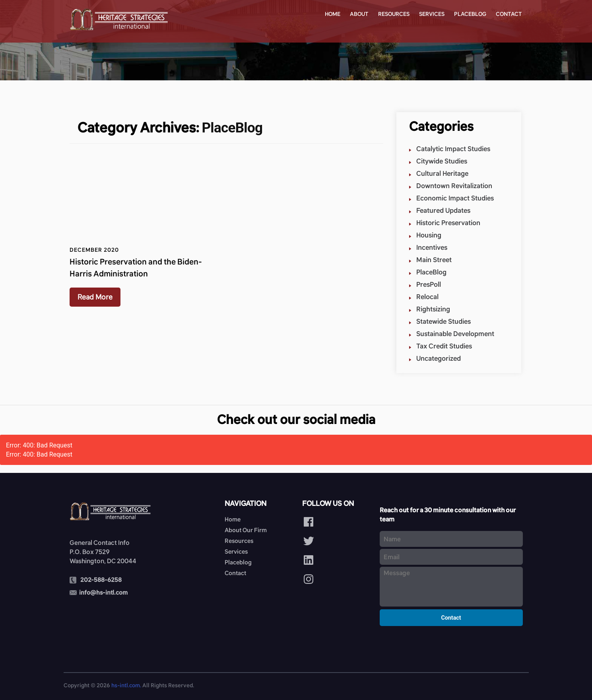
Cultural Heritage (442, 174)
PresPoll (429, 285)
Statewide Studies (444, 322)
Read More (95, 297)
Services (432, 14)
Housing (429, 235)
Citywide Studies (442, 161)
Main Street (434, 260)
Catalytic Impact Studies (453, 149)
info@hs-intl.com (103, 592)
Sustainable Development (455, 334)
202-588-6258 (101, 580)
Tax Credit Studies (444, 346)
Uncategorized (439, 359)
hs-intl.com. (126, 685)
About (359, 14)
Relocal (427, 297)
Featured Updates (443, 211)
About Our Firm (246, 530)
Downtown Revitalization (454, 186)
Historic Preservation (448, 223)
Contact (509, 14)
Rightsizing (433, 309)
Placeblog (470, 14)
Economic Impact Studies (455, 198)
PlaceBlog (431, 272)
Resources (394, 14)
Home (333, 14)
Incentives (432, 248)
